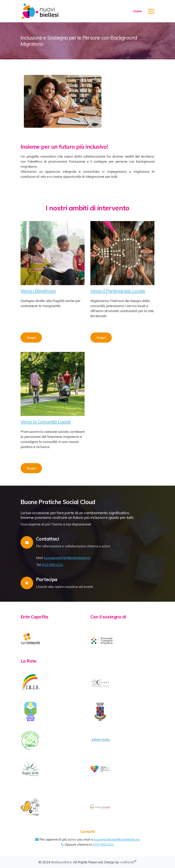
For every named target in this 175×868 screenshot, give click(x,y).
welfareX (128, 862)
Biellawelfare (61, 862)
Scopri (31, 338)
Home (138, 11)
